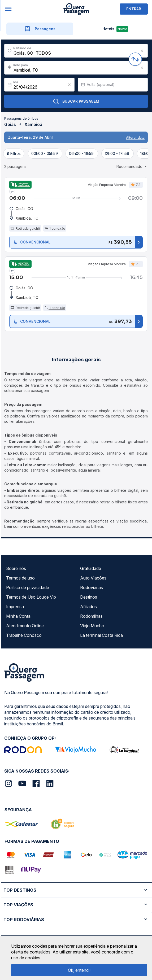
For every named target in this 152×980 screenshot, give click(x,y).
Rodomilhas (91, 616)
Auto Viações (93, 578)
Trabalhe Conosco (24, 635)
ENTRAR (134, 9)
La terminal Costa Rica (101, 635)
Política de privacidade (28, 587)
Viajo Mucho (92, 626)
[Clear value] (69, 85)
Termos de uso (20, 578)
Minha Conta (18, 616)
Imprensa (15, 607)
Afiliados (88, 607)
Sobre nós (16, 568)
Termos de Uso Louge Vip (31, 597)
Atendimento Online (25, 626)
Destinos (89, 597)
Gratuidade (91, 568)
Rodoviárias (92, 587)
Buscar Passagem (76, 101)
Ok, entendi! (79, 970)
